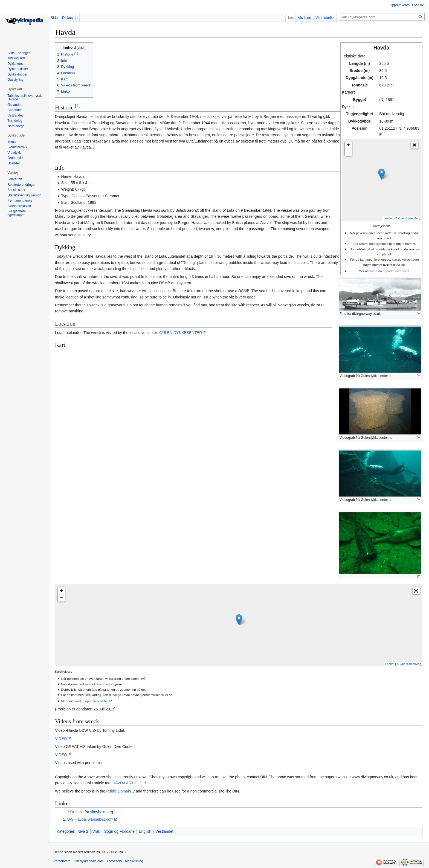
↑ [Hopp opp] (68, 812)
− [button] (348, 152)
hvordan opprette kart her (388, 271)
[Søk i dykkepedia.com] (382, 17)
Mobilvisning (134, 861)
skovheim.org (102, 812)
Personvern (62, 861)
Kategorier (66, 831)
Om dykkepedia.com (89, 861)
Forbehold (114, 861)
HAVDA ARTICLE (127, 783)
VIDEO (61, 739)
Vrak (96, 831)
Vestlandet (164, 831)
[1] (78, 106)
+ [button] (348, 145)
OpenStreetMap (409, 218)
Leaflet (388, 218)
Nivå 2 (83, 831)
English (145, 831)
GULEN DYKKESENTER (181, 333)
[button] (414, 145)
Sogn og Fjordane (119, 831)
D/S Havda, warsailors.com (90, 819)
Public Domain (118, 791)
